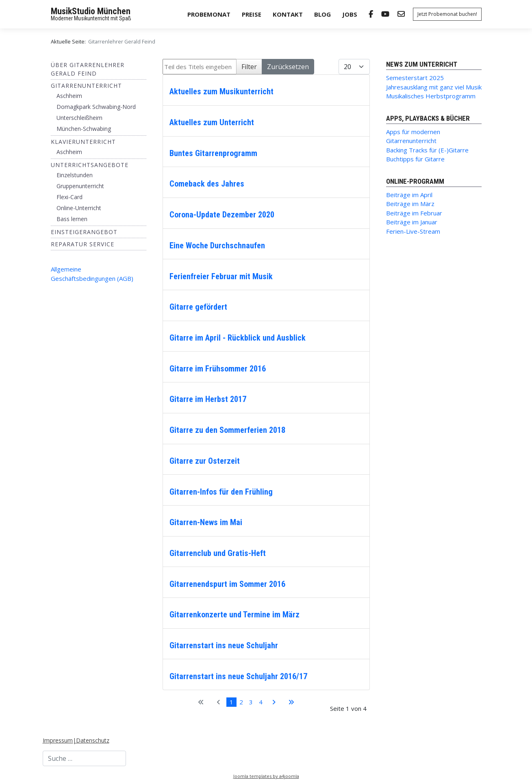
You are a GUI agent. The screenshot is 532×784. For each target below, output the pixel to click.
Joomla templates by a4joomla (266, 776)
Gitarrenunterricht (86, 86)
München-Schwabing (84, 129)
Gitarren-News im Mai (206, 522)
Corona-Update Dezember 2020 (222, 215)
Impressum (58, 740)
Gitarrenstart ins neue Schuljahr (224, 645)
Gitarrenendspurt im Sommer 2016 (227, 584)
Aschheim (69, 96)
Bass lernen (72, 219)
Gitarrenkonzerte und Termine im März (235, 615)
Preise (252, 14)
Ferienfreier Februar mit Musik (221, 276)
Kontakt (288, 14)
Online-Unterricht (79, 208)
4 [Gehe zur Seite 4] (261, 702)
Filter (249, 67)
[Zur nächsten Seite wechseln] (274, 702)
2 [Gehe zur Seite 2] (241, 702)
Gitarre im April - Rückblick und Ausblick (238, 338)
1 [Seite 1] (231, 702)
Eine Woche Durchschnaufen (217, 245)
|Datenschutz (91, 740)
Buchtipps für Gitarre (415, 159)
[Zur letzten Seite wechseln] (291, 702)
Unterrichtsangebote (90, 165)
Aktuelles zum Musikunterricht (221, 91)
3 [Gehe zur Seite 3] (251, 702)
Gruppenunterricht (80, 186)
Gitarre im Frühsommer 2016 (218, 369)
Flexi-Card (69, 197)
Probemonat (209, 14)
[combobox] (84, 758)
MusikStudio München (91, 11)
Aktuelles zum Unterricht (212, 122)
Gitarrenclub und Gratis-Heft (218, 553)
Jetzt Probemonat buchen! (447, 14)
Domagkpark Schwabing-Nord (96, 107)
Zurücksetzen (288, 67)
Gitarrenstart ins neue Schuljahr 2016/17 (238, 676)
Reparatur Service (83, 244)
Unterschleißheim (79, 118)
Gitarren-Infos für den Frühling (221, 492)
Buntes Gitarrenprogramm (213, 153)
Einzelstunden (75, 175)
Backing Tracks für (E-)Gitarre (427, 150)
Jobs (350, 14)
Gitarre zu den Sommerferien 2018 (227, 430)
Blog (322, 14)
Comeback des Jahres (207, 184)
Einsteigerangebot (84, 232)
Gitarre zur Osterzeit (205, 461)
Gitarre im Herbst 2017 (208, 399)
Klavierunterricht (83, 142)
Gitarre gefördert (198, 307)
